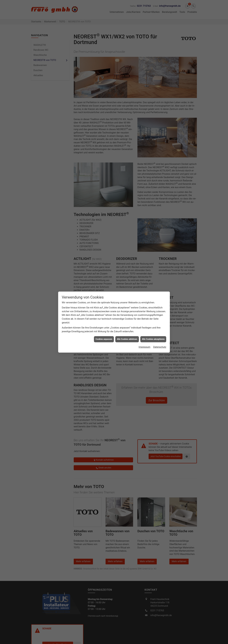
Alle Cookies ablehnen (127, 324)
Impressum (144, 332)
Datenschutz (160, 332)
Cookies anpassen (104, 324)
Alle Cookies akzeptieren (153, 324)
